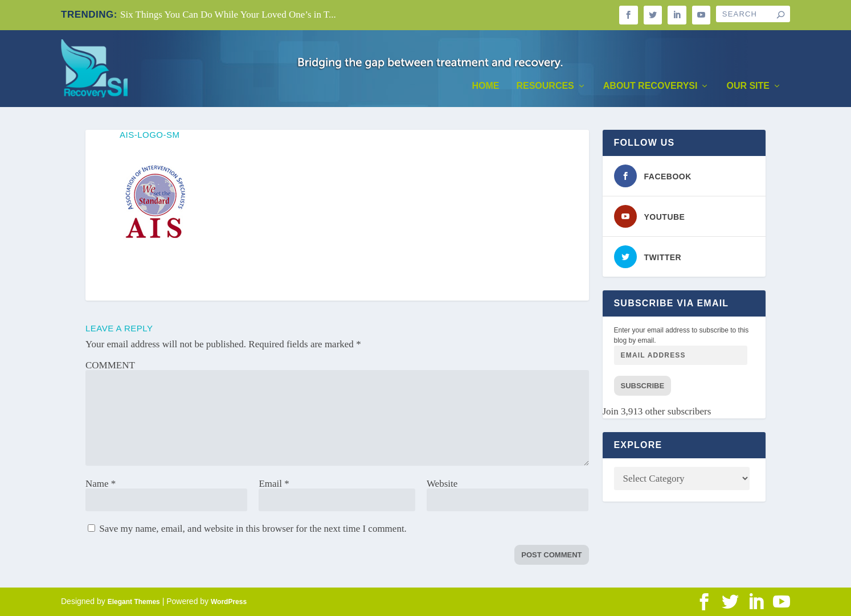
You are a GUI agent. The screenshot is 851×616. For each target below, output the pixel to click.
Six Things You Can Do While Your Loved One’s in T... (228, 15)
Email (274, 484)
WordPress (229, 602)
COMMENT (110, 365)
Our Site (748, 86)
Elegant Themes (134, 602)
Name (101, 484)
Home (485, 86)
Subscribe (643, 386)
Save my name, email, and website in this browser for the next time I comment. (253, 529)
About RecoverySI (650, 86)
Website (442, 484)
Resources (545, 86)
